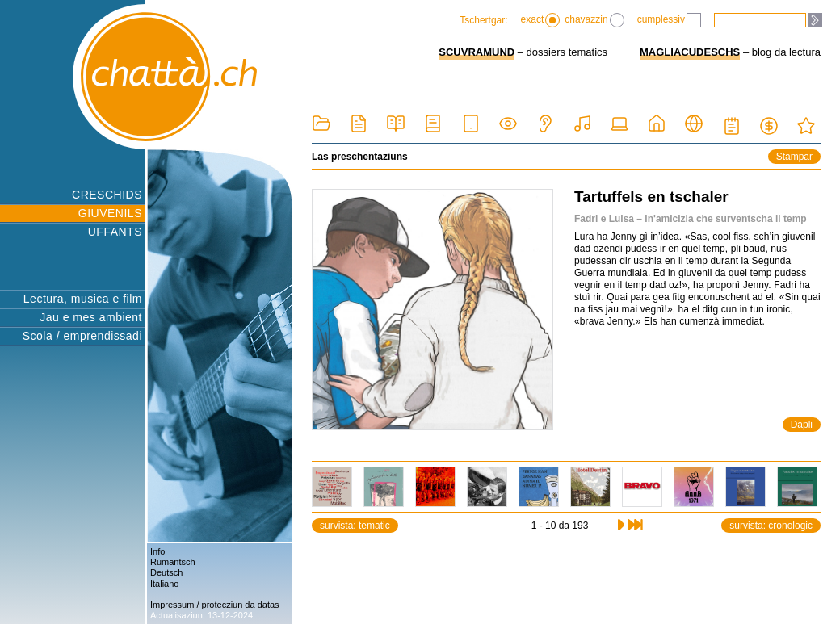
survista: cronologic (771, 526)
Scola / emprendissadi (82, 336)
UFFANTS (115, 232)
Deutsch (166, 572)
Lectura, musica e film (83, 299)
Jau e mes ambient (91, 317)
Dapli (802, 425)
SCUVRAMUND (477, 52)
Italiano (164, 584)
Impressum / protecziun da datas (215, 605)
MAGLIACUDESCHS (690, 52)
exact (541, 20)
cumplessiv (669, 20)
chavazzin (594, 20)
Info (157, 551)
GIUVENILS (110, 213)
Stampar (794, 157)
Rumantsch (173, 562)
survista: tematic (355, 526)
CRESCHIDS (107, 195)
